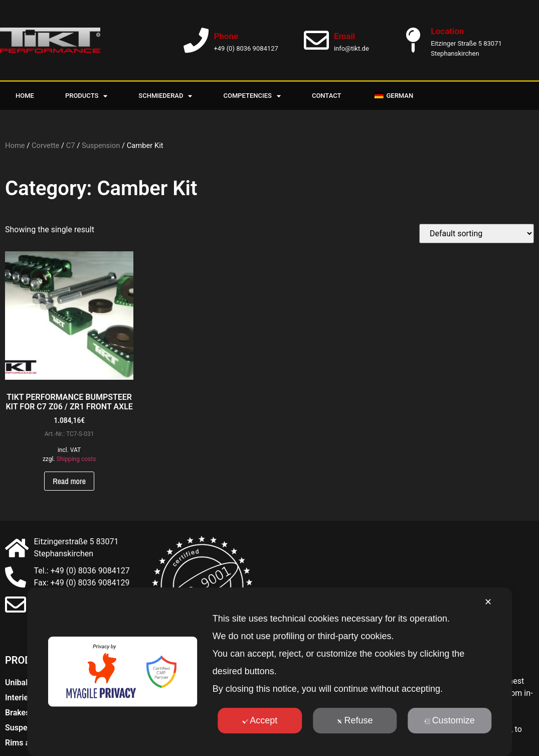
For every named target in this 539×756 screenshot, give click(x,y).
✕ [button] (488, 602)
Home (25, 96)
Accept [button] (260, 720)
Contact (327, 96)
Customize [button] (450, 720)
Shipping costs (76, 459)
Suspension (101, 145)
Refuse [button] (354, 720)
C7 (71, 145)
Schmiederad (165, 96)
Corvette (45, 145)
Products (86, 96)
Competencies (252, 96)
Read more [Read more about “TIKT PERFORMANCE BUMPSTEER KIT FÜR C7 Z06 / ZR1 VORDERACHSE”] (69, 481)
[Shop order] (477, 234)
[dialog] (270, 672)
